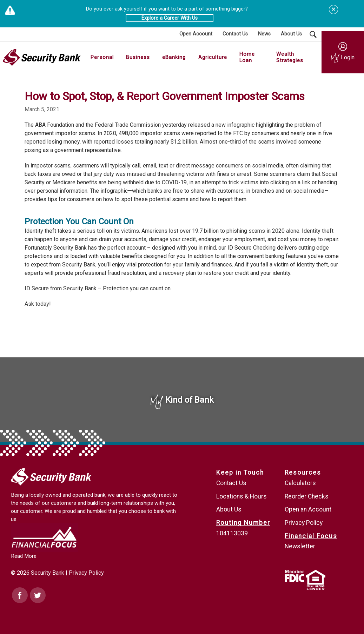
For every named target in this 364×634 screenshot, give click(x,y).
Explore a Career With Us (170, 18)
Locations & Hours (241, 496)
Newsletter (300, 546)
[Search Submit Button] (313, 34)
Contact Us (231, 483)
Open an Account (308, 509)
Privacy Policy (86, 573)
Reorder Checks (307, 496)
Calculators (300, 483)
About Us (229, 509)
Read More (24, 556)
